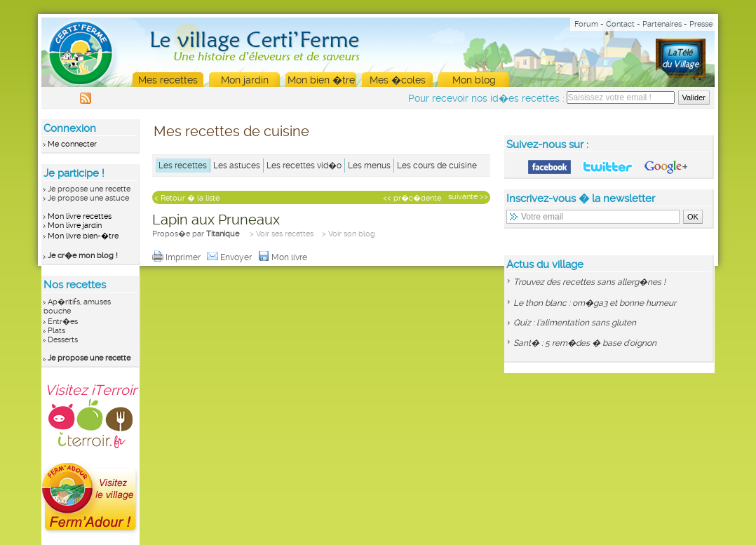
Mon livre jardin (75, 226)
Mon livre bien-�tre (83, 236)
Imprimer (177, 257)
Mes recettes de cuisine (231, 131)
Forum (586, 24)
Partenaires (662, 24)
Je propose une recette (89, 189)
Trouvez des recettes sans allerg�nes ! (589, 282)
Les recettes (183, 166)
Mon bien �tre (321, 80)
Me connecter (72, 144)
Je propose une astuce (88, 198)
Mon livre (284, 257)
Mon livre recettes (80, 216)
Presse (701, 24)
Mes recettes (168, 80)
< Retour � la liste (187, 198)
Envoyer (230, 257)
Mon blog (474, 80)
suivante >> (468, 197)
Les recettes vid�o (304, 166)
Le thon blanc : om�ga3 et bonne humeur (595, 303)
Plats (56, 331)
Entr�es (63, 322)
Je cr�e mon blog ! (83, 256)
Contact (620, 24)
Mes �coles (398, 80)
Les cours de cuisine (437, 166)
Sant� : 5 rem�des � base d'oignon (585, 343)
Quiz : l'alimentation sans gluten (575, 323)
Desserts (63, 340)
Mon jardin (245, 80)
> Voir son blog (349, 234)
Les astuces (237, 166)
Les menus (369, 166)
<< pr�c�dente (412, 198)
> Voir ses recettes (282, 234)
